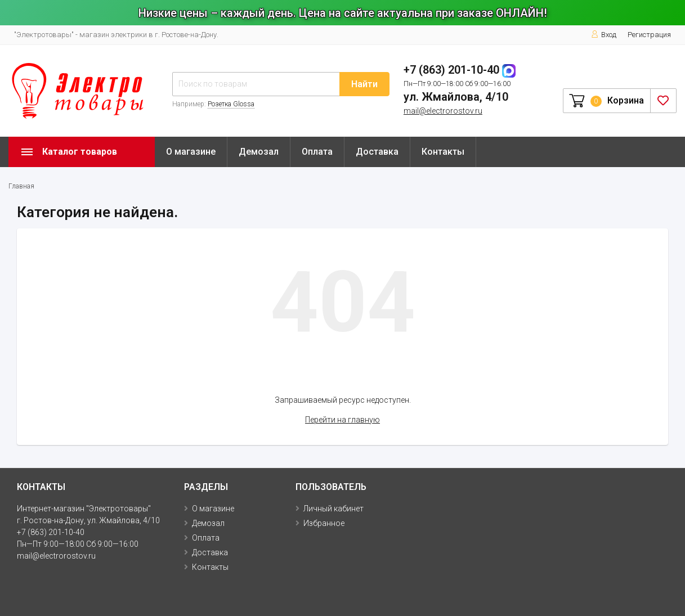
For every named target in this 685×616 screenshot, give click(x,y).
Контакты (443, 152)
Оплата (317, 152)
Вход (604, 35)
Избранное (324, 523)
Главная (21, 186)
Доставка (377, 152)
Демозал (259, 152)
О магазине (191, 152)
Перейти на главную (342, 420)
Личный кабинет (333, 509)
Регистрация (649, 35)
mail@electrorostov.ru (443, 111)
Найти (364, 84)
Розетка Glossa (231, 104)
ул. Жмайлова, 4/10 (456, 97)
